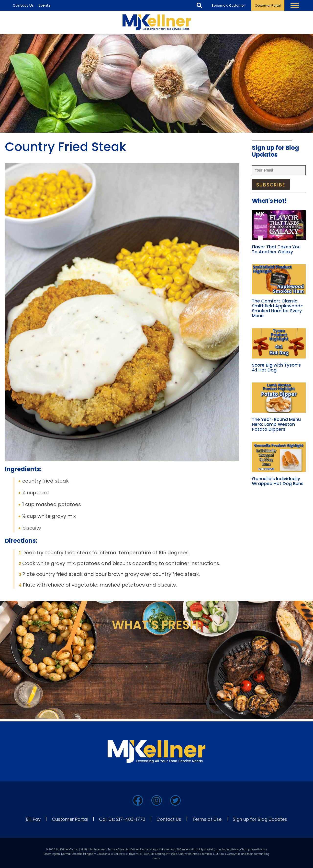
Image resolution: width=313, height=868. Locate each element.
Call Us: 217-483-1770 (122, 819)
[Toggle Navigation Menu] (295, 5)
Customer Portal (268, 6)
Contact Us (169, 819)
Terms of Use (207, 819)
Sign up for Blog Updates (260, 819)
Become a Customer (228, 6)
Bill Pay (33, 819)
